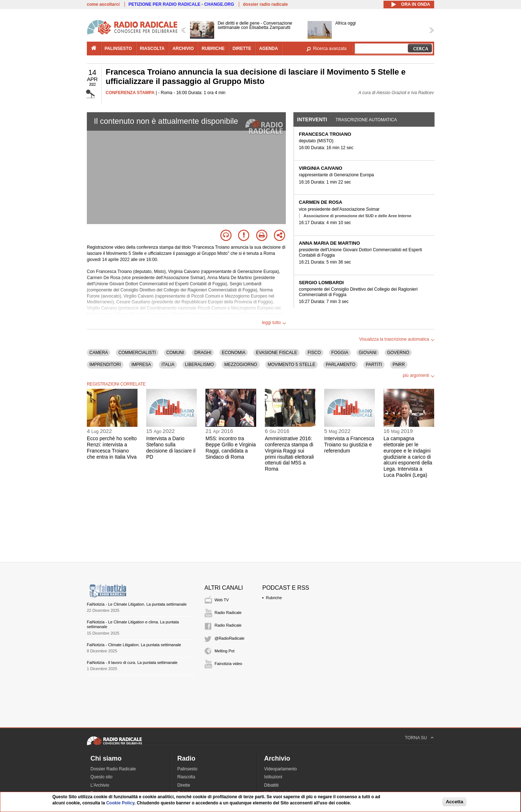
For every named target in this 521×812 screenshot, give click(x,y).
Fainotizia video (228, 664)
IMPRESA (141, 365)
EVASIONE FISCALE (276, 353)
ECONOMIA (234, 353)
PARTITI (374, 365)
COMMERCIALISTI (137, 353)
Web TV (222, 600)
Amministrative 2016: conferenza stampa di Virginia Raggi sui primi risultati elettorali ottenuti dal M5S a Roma (289, 454)
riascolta (152, 49)
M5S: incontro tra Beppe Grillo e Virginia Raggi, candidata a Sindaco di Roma (231, 447)
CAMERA (99, 353)
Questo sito (101, 777)
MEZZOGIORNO (241, 365)
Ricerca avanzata (330, 49)
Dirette (184, 785)
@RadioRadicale (230, 638)
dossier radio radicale (265, 4)
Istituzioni (273, 777)
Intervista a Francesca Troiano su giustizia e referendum (349, 445)
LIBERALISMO (199, 365)
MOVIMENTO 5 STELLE (292, 365)
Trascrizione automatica (366, 120)
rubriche (213, 49)
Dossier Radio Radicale (113, 769)
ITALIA (168, 365)
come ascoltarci (103, 4)
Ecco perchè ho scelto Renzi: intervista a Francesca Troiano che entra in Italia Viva (112, 447)
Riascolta (186, 777)
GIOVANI (368, 353)
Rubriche (274, 598)
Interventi (312, 119)
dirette (242, 49)
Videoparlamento (281, 769)
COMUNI (175, 353)
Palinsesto (187, 769)
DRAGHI (203, 353)
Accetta (454, 802)
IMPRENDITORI (105, 365)
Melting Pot (225, 651)
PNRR (399, 365)
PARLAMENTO (340, 365)
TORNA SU (416, 738)
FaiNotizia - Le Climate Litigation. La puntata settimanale (137, 604)
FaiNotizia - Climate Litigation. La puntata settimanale (134, 645)
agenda (268, 49)
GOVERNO (398, 353)
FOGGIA (340, 353)
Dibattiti (271, 785)
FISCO (314, 353)
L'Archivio (100, 785)
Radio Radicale (228, 613)
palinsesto (118, 49)
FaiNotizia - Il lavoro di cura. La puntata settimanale (132, 662)
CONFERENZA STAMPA (130, 93)
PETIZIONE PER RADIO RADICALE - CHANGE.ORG (181, 4)
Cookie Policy (120, 803)
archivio (183, 49)
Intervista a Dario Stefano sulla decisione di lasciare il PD (171, 447)
